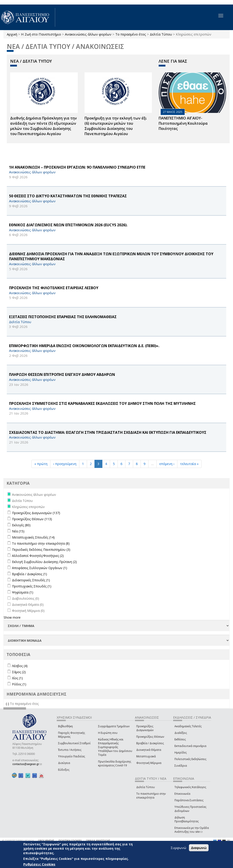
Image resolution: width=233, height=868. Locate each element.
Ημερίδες (181, 752)
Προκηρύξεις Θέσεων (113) (32, 519)
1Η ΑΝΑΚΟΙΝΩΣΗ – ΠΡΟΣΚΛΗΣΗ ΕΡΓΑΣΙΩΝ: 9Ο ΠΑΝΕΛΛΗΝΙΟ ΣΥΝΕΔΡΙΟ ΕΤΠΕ (77, 167)
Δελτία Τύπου (161, 34)
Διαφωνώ (199, 848)
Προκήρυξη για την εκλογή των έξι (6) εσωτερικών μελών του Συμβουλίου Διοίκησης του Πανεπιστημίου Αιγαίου (116, 126)
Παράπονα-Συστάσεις (189, 800)
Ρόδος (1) (19, 684)
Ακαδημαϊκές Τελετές (188, 726)
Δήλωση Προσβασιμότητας (187, 819)
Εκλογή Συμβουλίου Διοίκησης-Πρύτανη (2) (44, 562)
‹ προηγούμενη (65, 464)
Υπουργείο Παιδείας (72, 756)
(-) (8, 704)
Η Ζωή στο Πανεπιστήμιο (41, 34)
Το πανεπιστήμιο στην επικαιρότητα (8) (41, 543)
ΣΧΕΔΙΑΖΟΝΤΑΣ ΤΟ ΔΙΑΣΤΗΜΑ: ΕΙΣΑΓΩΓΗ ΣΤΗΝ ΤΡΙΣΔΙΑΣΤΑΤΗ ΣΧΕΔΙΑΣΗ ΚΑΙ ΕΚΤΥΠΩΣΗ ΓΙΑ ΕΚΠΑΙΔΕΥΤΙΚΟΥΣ (108, 432)
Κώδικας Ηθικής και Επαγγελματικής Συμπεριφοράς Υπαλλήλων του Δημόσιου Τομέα (115, 747)
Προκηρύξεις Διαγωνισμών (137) (36, 513)
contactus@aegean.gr (27, 764)
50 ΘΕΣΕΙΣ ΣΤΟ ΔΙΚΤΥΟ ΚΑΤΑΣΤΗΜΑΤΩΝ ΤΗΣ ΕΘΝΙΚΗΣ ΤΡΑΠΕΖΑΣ (68, 196)
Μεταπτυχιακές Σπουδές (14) (33, 537)
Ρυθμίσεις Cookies (39, 864)
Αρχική (12, 34)
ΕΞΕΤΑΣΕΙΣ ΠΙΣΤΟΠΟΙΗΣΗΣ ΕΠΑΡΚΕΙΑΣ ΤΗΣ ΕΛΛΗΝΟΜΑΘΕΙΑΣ (63, 317)
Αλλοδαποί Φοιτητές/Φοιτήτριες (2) (38, 556)
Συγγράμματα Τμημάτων (114, 726)
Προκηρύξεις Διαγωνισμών (145, 728)
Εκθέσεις (180, 739)
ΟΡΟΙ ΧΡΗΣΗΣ (46, 841)
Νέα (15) (18, 531)
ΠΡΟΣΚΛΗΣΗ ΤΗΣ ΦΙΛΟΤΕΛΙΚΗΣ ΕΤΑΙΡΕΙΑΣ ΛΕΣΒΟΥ (54, 288)
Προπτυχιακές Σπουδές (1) (32, 586)
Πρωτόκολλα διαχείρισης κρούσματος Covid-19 (115, 763)
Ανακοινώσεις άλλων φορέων (88, 34)
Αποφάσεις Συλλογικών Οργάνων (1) (40, 568)
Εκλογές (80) (21, 525)
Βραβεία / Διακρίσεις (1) (29, 574)
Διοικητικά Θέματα (149, 750)
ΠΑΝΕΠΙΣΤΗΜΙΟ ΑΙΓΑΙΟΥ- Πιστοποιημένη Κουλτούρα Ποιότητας (183, 123)
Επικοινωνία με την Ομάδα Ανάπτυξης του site (192, 830)
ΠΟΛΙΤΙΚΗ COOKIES (70, 841)
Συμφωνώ (178, 848)
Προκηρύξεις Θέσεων (150, 737)
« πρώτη (41, 464)
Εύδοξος (64, 770)
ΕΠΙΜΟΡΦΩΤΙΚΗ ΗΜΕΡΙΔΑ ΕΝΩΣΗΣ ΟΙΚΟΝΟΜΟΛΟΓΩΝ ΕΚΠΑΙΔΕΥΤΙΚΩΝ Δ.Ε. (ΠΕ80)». (84, 346)
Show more (12, 617)
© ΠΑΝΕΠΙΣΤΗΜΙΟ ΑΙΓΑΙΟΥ (18, 841)
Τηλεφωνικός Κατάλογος (190, 787)
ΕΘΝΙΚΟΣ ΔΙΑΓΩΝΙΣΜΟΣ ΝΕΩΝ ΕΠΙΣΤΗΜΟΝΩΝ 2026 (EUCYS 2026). (68, 225)
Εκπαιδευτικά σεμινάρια (190, 746)
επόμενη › (167, 464)
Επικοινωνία (182, 794)
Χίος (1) (17, 678)
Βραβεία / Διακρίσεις (150, 743)
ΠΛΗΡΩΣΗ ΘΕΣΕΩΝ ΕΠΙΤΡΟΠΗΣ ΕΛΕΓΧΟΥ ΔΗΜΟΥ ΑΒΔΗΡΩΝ (62, 374)
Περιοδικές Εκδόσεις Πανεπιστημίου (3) (41, 550)
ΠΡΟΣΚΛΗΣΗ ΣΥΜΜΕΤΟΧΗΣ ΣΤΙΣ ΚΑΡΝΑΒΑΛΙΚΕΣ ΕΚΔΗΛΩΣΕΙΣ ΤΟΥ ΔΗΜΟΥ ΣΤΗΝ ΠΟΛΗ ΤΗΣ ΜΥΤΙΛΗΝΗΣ (102, 403)
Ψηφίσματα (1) (23, 592)
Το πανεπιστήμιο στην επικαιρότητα (151, 796)
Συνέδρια (181, 766)
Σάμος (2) (19, 672)
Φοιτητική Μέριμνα (149, 763)
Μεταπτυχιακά (146, 756)
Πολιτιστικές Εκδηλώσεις (190, 759)
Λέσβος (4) (20, 666)
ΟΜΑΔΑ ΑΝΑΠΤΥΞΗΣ (98, 841)
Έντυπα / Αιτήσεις (70, 750)
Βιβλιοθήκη (65, 726)
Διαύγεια (64, 763)
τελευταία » (189, 464)
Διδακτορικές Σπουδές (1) (31, 580)
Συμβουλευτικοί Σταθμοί (74, 743)
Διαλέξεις (181, 733)
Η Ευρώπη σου (108, 733)
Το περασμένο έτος (131, 34)
